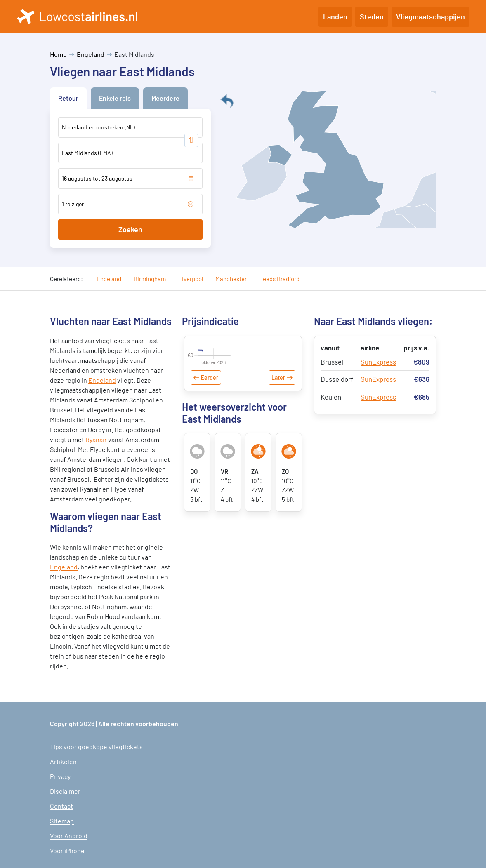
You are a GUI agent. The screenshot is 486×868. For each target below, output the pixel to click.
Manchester (231, 279)
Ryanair (96, 439)
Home (58, 54)
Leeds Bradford (279, 279)
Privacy (60, 776)
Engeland (91, 54)
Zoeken (130, 229)
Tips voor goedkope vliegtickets (96, 747)
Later (278, 412)
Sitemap (62, 821)
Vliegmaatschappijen (431, 16)
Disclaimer (65, 791)
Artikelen (63, 761)
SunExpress (378, 362)
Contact (61, 806)
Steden (372, 16)
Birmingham (150, 279)
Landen (335, 16)
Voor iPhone (67, 850)
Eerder (210, 412)
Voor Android (69, 836)
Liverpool (191, 279)
